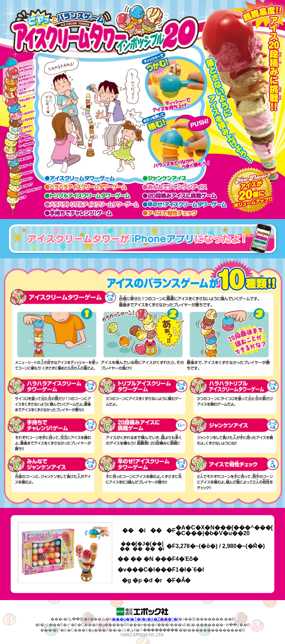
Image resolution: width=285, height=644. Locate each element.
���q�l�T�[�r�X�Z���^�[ (145, 619)
